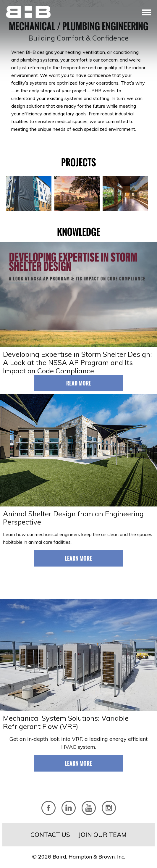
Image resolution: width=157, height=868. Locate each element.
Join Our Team (102, 835)
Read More (79, 383)
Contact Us (50, 835)
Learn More (78, 558)
